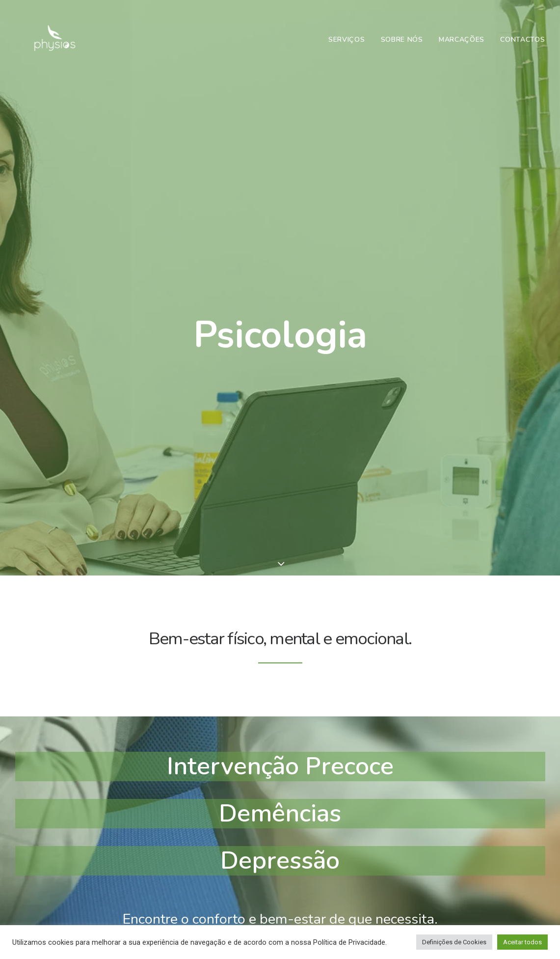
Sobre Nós (402, 47)
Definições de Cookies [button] (454, 942)
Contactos (522, 47)
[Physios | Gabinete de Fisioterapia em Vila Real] (50, 48)
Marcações (462, 47)
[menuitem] (350, 48)
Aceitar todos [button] (522, 942)
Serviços (347, 47)
